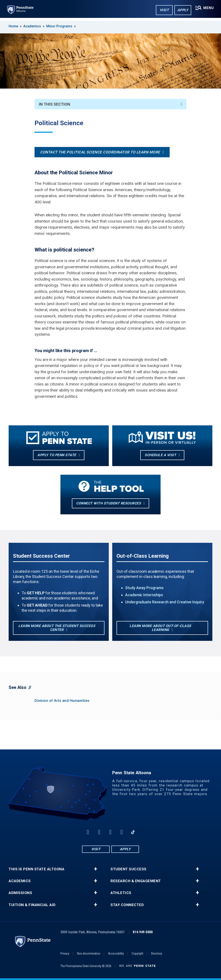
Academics (32, 26)
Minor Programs (59, 26)
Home (13, 26)
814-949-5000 (143, 932)
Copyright (137, 953)
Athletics (121, 893)
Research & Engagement (136, 881)
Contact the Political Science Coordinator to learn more (100, 152)
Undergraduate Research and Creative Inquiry (165, 602)
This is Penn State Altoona (36, 869)
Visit (163, 10)
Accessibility (116, 953)
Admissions (20, 893)
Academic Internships (144, 595)
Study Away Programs (144, 588)
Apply (181, 10)
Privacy (65, 953)
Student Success (129, 869)
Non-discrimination (89, 953)
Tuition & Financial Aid (32, 905)
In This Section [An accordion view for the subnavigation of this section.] (110, 104)
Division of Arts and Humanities (62, 701)
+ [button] (96, 869)
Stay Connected (127, 905)
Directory (157, 953)
